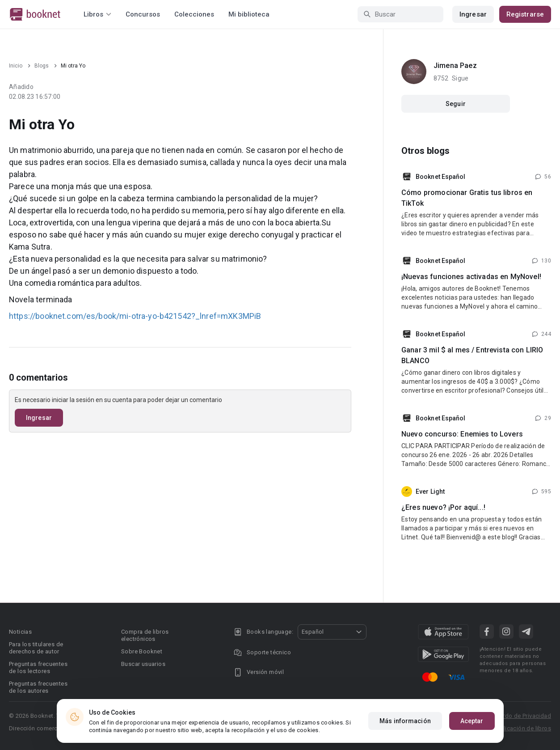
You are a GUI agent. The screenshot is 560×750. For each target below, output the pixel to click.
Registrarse (525, 14)
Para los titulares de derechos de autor (36, 648)
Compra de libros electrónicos (145, 635)
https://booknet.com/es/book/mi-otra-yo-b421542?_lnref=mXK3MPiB (135, 316)
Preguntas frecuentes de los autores (38, 687)
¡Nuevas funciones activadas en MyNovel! (471, 277)
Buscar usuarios (143, 664)
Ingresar (473, 14)
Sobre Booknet (142, 651)
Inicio (16, 66)
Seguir (456, 104)
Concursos (143, 14)
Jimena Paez (455, 66)
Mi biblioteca (249, 14)
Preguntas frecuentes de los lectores (38, 667)
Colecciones (194, 14)
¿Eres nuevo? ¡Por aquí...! (443, 507)
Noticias (20, 632)
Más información (405, 721)
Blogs (42, 66)
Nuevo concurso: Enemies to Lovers (462, 434)
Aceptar (472, 721)
